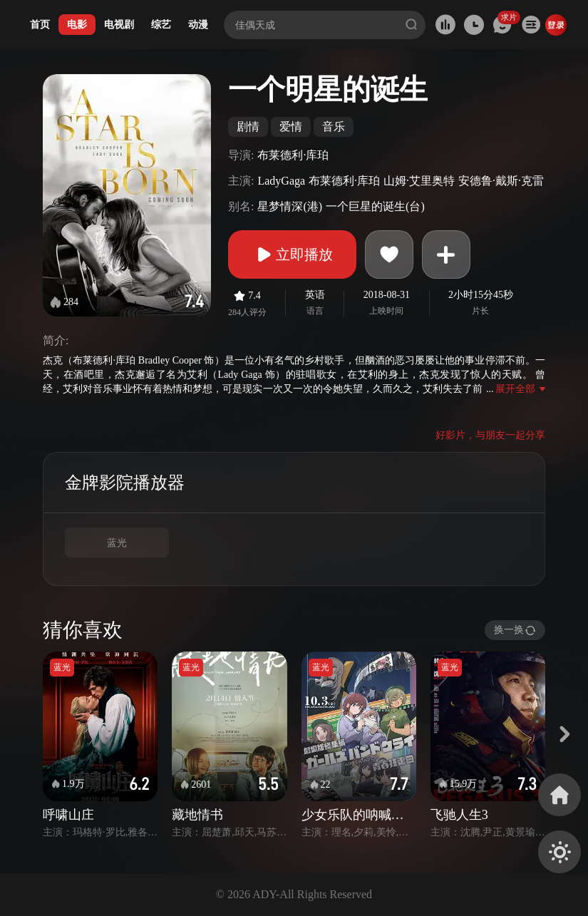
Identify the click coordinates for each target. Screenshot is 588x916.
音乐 (334, 127)
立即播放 (292, 254)
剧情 (248, 127)
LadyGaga (281, 181)
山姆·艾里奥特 (419, 181)
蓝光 (117, 543)
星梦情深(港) (290, 206)
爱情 (291, 127)
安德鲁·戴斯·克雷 (501, 181)
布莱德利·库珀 (293, 155)
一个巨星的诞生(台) (375, 206)
